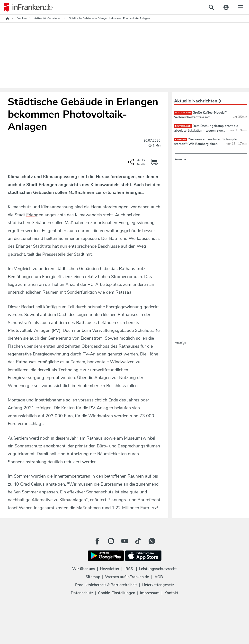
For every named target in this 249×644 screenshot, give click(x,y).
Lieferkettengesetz (158, 585)
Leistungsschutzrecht (158, 569)
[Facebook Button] (97, 541)
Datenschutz (82, 593)
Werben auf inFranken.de (127, 577)
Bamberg (180, 140)
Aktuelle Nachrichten (198, 101)
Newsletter (110, 569)
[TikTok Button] (138, 541)
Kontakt (171, 593)
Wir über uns (84, 569)
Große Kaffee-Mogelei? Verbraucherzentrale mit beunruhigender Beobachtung (200, 117)
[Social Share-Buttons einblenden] (138, 164)
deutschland (183, 113)
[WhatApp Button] (152, 541)
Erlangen (35, 215)
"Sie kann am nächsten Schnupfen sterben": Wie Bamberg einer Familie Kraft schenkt (206, 144)
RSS (129, 569)
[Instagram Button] (111, 541)
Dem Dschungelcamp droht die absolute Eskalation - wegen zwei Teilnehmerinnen (206, 130)
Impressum (150, 593)
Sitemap (93, 577)
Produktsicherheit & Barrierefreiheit (106, 585)
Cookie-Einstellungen (117, 593)
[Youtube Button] (124, 541)
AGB (159, 577)
